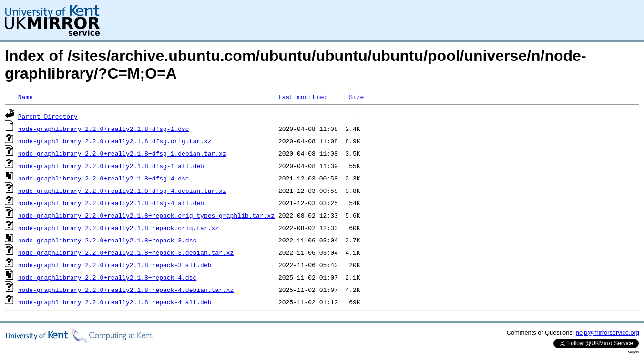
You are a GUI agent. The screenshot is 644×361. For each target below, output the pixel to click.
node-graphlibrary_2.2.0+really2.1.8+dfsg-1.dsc (104, 129)
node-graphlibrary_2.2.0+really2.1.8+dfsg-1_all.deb (111, 166)
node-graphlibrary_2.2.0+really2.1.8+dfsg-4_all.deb (111, 203)
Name (26, 97)
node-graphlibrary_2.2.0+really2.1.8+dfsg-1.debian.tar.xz (122, 153)
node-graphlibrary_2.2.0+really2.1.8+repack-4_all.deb (115, 302)
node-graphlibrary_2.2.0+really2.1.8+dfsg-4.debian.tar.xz (122, 191)
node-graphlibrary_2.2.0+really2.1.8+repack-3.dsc (107, 240)
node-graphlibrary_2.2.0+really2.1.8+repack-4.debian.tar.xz (126, 290)
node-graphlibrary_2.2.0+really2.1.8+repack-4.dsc (107, 277)
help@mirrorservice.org (608, 333)
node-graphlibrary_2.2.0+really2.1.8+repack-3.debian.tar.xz (126, 252)
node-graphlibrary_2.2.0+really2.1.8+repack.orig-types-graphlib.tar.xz (146, 215)
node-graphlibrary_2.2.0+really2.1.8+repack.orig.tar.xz (118, 228)
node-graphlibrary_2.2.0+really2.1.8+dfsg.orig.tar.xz (115, 141)
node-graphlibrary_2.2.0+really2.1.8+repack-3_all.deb (115, 265)
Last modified (302, 97)
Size (356, 97)
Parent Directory (48, 116)
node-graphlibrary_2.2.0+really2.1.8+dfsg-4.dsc (104, 178)
